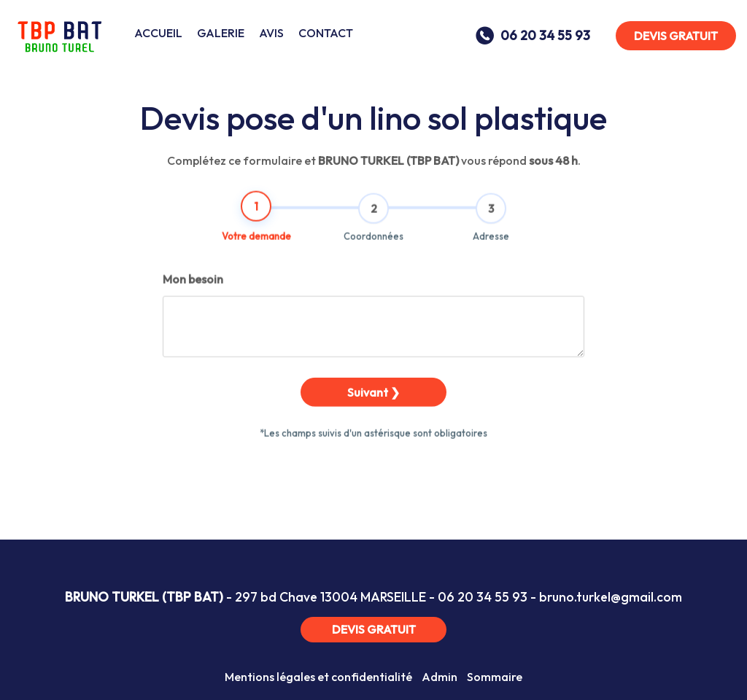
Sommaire (495, 677)
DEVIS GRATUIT (676, 36)
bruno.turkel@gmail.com (611, 597)
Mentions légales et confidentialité (318, 677)
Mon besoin (193, 297)
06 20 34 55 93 (483, 597)
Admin (440, 677)
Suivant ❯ (373, 410)
